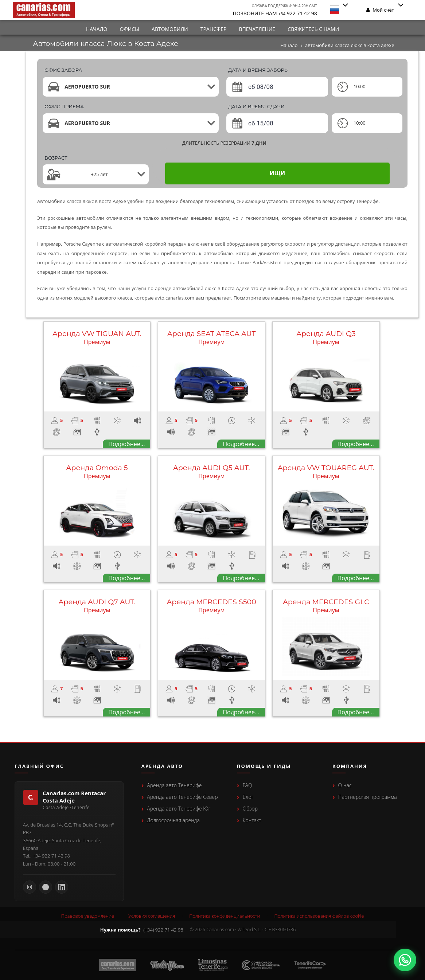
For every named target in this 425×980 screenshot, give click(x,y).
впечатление (257, 29)
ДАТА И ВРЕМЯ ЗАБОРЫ (259, 70)
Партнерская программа (368, 797)
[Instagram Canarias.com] (30, 887)
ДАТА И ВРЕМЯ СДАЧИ (256, 106)
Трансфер (213, 29)
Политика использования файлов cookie (319, 916)
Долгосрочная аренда (173, 820)
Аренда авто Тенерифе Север (182, 797)
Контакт (252, 820)
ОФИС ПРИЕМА (64, 106)
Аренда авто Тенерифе (174, 785)
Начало (97, 29)
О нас (345, 785)
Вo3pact (56, 158)
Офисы (130, 29)
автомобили (170, 29)
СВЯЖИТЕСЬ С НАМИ (313, 29)
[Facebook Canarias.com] (46, 887)
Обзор (250, 809)
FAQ (247, 785)
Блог (248, 797)
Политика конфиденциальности (225, 916)
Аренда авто (162, 766)
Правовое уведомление (88, 916)
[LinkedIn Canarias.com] (62, 887)
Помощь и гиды (264, 766)
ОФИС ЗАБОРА (63, 70)
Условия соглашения (152, 916)
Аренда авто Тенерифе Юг (179, 809)
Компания (350, 766)
